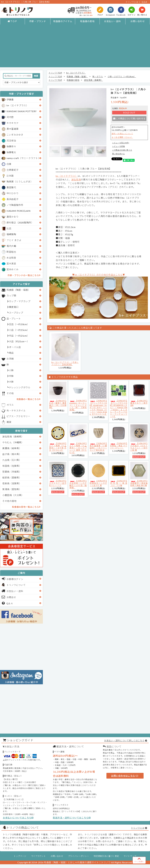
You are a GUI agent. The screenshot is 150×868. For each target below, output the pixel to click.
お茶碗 (10, 359)
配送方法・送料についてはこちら (72, 818)
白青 (9, 164)
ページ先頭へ (139, 860)
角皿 (11, 353)
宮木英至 (11, 263)
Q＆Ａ (7, 603)
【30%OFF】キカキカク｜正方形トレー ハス (58, 483)
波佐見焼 (76, 179)
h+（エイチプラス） (17, 105)
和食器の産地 (87, 21)
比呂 (9, 228)
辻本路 (10, 176)
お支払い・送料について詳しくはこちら (124, 740)
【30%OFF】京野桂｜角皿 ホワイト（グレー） (119, 446)
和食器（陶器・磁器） (18, 290)
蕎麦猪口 (14, 307)
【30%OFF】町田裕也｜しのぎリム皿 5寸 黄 (98, 483)
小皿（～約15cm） (19, 330)
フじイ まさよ (14, 240)
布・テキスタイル (16, 410)
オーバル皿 (15, 347)
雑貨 (9, 422)
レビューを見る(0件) (121, 143)
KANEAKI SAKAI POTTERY (22, 111)
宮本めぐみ (12, 269)
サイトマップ (130, 856)
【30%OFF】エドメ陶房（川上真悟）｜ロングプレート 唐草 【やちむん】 (78, 448)
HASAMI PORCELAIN (19, 211)
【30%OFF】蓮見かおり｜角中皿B (139, 403)
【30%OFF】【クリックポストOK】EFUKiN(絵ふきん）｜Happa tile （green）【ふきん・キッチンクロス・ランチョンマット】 (119, 408)
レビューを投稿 (118, 146)
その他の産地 (9, 501)
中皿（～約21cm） (19, 336)
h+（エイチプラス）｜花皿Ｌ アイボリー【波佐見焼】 (65, 363)
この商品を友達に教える (122, 150)
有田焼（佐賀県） (12, 466)
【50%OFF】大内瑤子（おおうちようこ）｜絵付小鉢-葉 (139, 447)
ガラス (10, 405)
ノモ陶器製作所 (15, 205)
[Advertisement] (75, 47)
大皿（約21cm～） (19, 341)
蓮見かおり (12, 217)
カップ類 (11, 295)
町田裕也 (11, 252)
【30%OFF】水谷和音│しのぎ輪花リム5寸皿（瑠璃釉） (78, 484)
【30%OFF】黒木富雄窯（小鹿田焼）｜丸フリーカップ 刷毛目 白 (98, 447)
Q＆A (144, 2)
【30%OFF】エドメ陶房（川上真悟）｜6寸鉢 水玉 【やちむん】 (58, 447)
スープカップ (16, 313)
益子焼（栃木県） (12, 454)
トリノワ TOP (55, 73)
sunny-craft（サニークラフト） (23, 158)
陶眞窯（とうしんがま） (20, 181)
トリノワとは (132, 2)
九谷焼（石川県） (12, 460)
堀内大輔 (11, 246)
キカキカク (12, 123)
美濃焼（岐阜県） (12, 448)
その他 (10, 393)
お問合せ (9, 597)
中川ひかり (12, 193)
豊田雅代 (11, 187)
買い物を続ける (118, 154)
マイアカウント (38, 856)
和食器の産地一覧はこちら (26, 507)
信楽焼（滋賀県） (12, 483)
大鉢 (11, 382)
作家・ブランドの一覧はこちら (24, 275)
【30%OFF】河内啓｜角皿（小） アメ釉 (119, 483)
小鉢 (11, 370)
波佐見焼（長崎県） (13, 436)
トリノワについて (16, 585)
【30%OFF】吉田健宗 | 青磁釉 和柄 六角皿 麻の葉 (139, 483)
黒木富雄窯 (12, 129)
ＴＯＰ (12, 21)
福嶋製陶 (11, 234)
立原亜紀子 (12, 170)
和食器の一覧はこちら (29, 399)
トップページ (20, 856)
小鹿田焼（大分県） (13, 495)
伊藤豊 (10, 99)
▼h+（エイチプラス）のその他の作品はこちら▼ (98, 275)
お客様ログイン (12, 579)
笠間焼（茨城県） (12, 472)
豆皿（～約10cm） (19, 324)
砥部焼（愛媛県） (12, 477)
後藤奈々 (11, 146)
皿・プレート (14, 318)
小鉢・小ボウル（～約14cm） (122, 76)
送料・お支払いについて (122, 134)
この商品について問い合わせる (129, 118)
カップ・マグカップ (20, 301)
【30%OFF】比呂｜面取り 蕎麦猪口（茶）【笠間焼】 (58, 404)
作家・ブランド (38, 21)
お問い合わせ (138, 21)
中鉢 (11, 376)
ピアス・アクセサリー (18, 416)
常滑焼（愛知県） (12, 489)
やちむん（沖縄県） (13, 442)
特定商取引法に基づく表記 (106, 856)
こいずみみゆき (15, 135)
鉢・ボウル (98, 76)
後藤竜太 (11, 152)
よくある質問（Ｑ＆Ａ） (122, 137)
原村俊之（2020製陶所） (20, 222)
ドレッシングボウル (20, 387)
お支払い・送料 (112, 21)
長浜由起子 (12, 199)
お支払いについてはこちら (18, 818)
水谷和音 (11, 258)
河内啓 (10, 117)
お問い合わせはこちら (125, 776)
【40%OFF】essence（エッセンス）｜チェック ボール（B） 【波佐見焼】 (78, 405)
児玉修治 (11, 140)
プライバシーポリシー (78, 856)
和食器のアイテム (63, 21)
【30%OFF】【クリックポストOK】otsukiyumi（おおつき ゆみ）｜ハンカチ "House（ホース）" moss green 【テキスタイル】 (98, 407)
